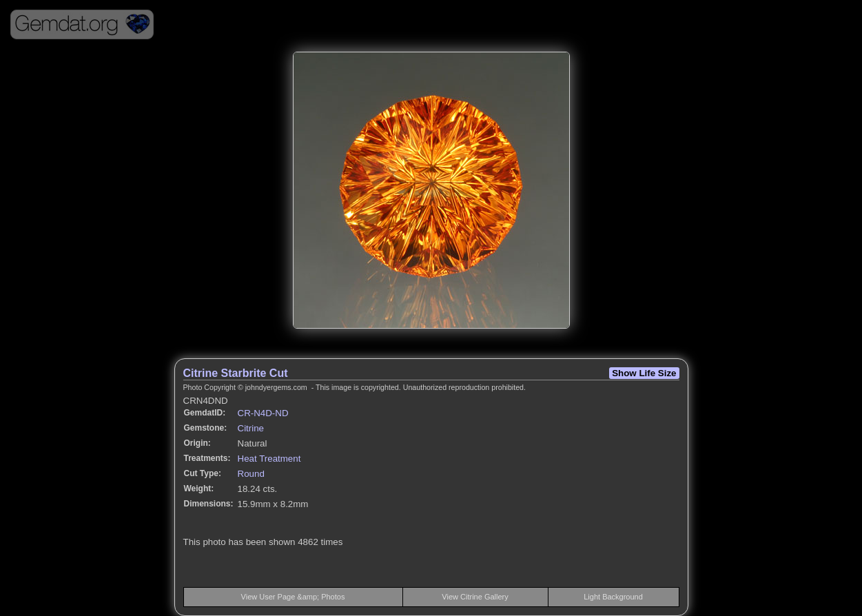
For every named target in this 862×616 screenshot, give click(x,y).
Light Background (613, 597)
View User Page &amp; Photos (293, 597)
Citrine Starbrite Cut (236, 373)
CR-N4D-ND (263, 413)
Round (251, 474)
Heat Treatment (269, 459)
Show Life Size (644, 373)
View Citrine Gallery (475, 597)
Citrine (251, 428)
